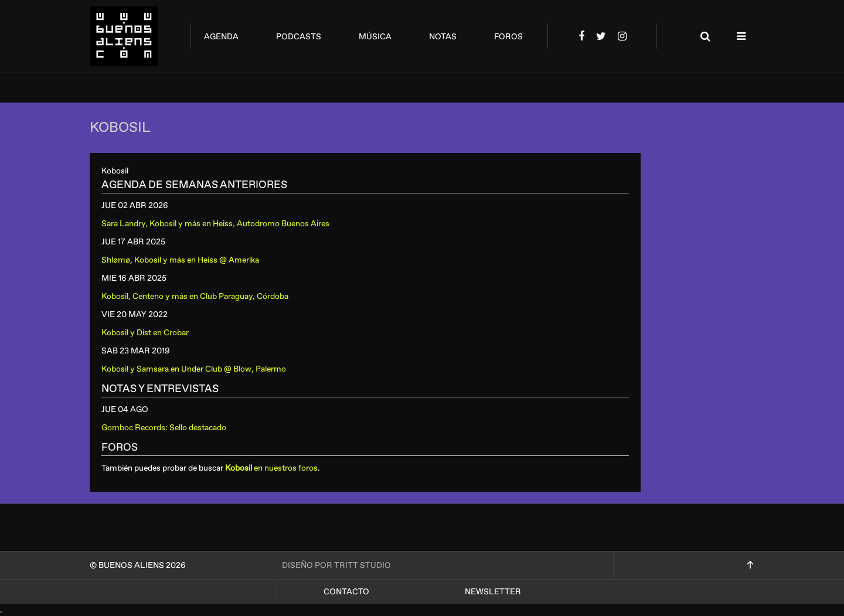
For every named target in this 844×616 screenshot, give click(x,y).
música (375, 37)
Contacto (346, 592)
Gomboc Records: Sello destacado (164, 428)
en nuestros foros (271, 468)
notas (443, 37)
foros (508, 37)
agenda (221, 37)
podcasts (299, 37)
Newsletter (493, 592)
